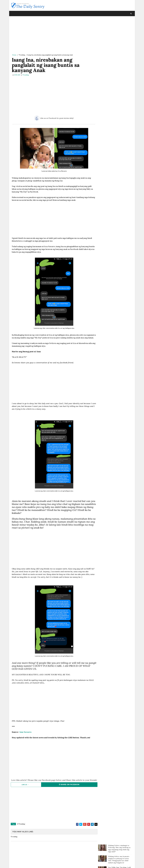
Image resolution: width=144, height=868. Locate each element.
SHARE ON (68, 790)
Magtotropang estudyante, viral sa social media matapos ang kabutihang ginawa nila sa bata (120, 80)
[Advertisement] (53, 36)
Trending (22, 55)
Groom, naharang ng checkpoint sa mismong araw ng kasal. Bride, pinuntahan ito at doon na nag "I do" (120, 114)
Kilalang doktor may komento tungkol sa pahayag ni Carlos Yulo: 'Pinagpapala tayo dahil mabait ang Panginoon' (119, 35)
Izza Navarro (25, 735)
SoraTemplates (25, 864)
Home (14, 55)
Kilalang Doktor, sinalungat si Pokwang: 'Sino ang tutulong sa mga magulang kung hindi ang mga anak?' (119, 24)
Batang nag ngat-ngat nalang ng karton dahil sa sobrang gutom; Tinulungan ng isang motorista (120, 71)
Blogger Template (50, 864)
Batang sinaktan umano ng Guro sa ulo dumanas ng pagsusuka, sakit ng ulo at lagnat (120, 62)
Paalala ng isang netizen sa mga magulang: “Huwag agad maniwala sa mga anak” (120, 53)
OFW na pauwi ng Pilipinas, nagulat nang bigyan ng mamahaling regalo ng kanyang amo (119, 90)
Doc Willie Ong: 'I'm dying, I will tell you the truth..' (119, 44)
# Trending (21, 829)
